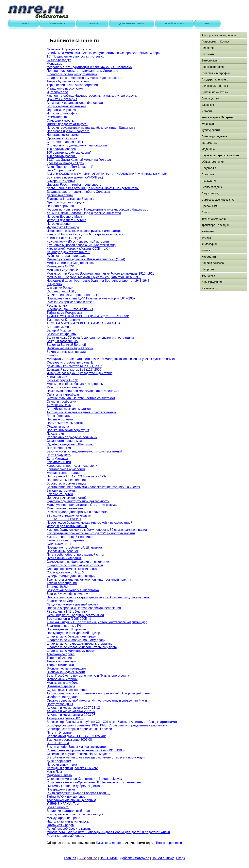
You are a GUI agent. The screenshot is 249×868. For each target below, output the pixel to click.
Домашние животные (215, 92)
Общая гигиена (58, 426)
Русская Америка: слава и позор (70, 302)
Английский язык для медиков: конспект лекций (82, 412)
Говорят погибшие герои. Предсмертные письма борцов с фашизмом (98, 209)
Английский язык (59, 405)
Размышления (57, 117)
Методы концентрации (63, 473)
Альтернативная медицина (219, 35)
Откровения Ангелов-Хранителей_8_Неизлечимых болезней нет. (94, 782)
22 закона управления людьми (69, 515)
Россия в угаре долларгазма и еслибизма (77, 512)
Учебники (208, 231)
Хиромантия (209, 257)
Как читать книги (59, 462)
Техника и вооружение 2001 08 (69, 740)
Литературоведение (214, 136)
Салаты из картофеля (63, 394)
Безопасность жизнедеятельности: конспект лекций (85, 451)
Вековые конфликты (62, 334)
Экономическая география (66, 668)
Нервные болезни (60, 419)
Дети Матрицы (57, 459)
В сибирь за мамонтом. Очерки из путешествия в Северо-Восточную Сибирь (103, 53)
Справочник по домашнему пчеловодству (77, 145)
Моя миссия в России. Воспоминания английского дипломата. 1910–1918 (100, 273)
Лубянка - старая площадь (66, 256)
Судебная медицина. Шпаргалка (70, 444)
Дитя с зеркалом (59, 761)
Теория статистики (60, 665)
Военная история (213, 67)
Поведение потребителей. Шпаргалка (74, 547)
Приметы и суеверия (62, 99)
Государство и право (215, 79)
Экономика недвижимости (66, 672)
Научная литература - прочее (220, 155)
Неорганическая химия (64, 135)
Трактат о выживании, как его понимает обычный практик (89, 579)
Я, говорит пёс (57, 92)
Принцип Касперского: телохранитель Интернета (83, 71)
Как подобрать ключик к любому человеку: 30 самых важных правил (97, 530)
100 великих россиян (62, 156)
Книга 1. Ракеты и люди (64, 238)
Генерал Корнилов (60, 206)
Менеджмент (56, 64)
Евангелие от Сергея (62, 601)
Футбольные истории (62, 679)
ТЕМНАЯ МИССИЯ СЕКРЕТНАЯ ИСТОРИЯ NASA (84, 323)
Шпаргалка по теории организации (72, 74)
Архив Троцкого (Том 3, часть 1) (70, 167)
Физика (206, 238)
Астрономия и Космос (216, 42)
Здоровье (208, 105)
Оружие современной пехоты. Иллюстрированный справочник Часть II (99, 700)
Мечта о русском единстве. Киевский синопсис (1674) (86, 259)
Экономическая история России (70, 348)
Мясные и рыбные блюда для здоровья (76, 384)
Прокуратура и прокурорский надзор (73, 633)
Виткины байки (58, 587)
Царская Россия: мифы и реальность (74, 185)
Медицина (208, 149)
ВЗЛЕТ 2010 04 (58, 743)
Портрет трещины (60, 704)
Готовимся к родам (60, 825)
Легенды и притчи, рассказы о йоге (72, 768)
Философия (209, 244)
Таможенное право (61, 654)
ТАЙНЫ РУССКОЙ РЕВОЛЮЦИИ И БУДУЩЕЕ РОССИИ (88, 316)
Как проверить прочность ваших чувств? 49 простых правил (91, 533)
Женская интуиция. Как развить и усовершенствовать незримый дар (97, 622)
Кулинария (208, 124)
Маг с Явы (54, 772)
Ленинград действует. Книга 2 (68, 252)
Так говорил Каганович (63, 320)
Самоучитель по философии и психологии (78, 562)
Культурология (211, 130)
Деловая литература (215, 86)
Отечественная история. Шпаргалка (73, 295)
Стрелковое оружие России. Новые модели (78, 754)
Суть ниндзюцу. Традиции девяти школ (75, 615)
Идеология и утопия (61, 110)
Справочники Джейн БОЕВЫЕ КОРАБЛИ (76, 736)
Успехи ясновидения (62, 583)
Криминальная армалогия (66, 469)
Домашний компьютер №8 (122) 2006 (74, 370)
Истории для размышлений (67, 526)
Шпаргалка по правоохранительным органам (80, 644)
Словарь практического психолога (72, 569)
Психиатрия (55, 434)
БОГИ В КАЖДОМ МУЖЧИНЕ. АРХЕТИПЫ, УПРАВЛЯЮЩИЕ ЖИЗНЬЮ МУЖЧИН (107, 174)
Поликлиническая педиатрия (68, 430)
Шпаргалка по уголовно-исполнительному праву (82, 647)
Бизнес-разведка (59, 60)
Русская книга (57, 306)
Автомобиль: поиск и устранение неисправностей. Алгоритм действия (98, 693)
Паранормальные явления (66, 480)
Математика (209, 143)
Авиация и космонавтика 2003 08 (71, 715)
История (207, 111)
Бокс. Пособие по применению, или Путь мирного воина (88, 676)
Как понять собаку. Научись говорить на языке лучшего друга (92, 96)
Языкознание (210, 288)
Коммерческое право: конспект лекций (75, 814)
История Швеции (59, 224)
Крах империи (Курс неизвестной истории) (78, 241)
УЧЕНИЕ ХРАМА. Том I (64, 804)
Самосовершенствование (218, 200)
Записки (53, 355)
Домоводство (210, 98)
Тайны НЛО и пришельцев (66, 797)
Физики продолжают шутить (67, 124)
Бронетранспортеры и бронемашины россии (79, 729)
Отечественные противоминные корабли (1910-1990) (86, 750)
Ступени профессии (61, 402)
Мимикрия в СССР (60, 266)
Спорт (205, 212)
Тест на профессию (170, 843)
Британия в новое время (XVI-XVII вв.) (75, 177)
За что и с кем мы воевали (66, 352)
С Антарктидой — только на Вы (70, 309)
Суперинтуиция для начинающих (71, 576)
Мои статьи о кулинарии (64, 387)
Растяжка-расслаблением (66, 836)
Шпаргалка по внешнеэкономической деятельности (84, 78)
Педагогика (209, 168)
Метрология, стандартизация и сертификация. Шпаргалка (89, 67)
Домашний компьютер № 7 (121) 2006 (74, 366)
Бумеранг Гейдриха (61, 181)
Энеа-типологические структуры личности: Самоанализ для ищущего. (98, 597)
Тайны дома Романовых (64, 313)
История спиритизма (62, 765)
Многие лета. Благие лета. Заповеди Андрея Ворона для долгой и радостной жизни (108, 832)
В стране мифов (59, 327)
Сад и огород (210, 193)
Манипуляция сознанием (65, 508)
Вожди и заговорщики (63, 341)
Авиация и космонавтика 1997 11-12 (73, 708)
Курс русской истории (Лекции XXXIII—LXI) (78, 249)
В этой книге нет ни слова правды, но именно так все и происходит (96, 757)
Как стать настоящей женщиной (70, 537)
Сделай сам (209, 206)
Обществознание (213, 162)
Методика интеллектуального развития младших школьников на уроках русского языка (111, 359)
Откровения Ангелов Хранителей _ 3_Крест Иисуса (84, 779)
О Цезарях (54, 284)
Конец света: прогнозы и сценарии (72, 466)
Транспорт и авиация (215, 225)
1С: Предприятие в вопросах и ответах (75, 56)
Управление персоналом (65, 88)
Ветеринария (210, 60)
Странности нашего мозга (66, 441)
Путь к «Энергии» (60, 732)
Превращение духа (61, 789)
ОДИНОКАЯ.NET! (60, 544)
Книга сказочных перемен (66, 540)
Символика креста (60, 120)
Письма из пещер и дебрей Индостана (75, 786)
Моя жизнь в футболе (63, 683)
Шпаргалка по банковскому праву (71, 636)
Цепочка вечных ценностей (67, 498)
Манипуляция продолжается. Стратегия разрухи (82, 505)
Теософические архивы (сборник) (71, 800)
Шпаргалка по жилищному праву (71, 651)
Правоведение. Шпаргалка (66, 629)
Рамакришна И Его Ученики (67, 612)
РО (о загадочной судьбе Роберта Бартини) (78, 793)
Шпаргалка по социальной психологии (75, 565)
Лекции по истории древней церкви (73, 604)
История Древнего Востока (66, 220)
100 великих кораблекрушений (69, 153)
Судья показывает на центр (67, 690)
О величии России (60, 288)
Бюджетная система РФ (64, 626)
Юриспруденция (212, 282)
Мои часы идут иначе (62, 270)
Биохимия (208, 54)
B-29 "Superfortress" (61, 170)
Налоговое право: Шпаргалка (68, 131)
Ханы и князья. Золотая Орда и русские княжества (84, 213)
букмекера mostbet (110, 843)
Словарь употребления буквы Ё (70, 362)
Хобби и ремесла (213, 263)
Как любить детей (60, 494)
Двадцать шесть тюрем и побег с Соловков (78, 192)
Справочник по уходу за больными (72, 437)
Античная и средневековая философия (76, 103)
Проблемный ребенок (63, 551)
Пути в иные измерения (64, 558)
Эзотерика (208, 276)
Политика (208, 174)
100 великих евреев (61, 149)
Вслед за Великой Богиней (66, 345)
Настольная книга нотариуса (68, 821)
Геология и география (216, 73)
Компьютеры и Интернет (217, 117)
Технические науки (214, 219)
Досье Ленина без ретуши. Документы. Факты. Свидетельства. (93, 188)
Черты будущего (59, 455)
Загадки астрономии (62, 491)
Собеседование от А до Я (66, 572)
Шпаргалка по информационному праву (76, 640)
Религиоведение (212, 187)
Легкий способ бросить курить (69, 829)
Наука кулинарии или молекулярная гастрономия (83, 391)
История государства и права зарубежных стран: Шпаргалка (91, 128)
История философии (62, 113)
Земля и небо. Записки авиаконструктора (77, 747)
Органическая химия (62, 138)
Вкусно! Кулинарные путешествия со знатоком (81, 398)
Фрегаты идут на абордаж (66, 202)
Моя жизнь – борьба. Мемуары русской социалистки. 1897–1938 (94, 277)
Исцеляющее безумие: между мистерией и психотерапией (89, 523)
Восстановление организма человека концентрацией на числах (93, 487)
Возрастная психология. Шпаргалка (73, 590)
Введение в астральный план (68, 811)
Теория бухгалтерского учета (68, 81)
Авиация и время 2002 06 (65, 718)
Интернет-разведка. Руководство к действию (80, 373)
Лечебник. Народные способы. (69, 49)
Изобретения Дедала (62, 697)
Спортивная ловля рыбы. (65, 142)
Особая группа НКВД (62, 291)
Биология (208, 48)
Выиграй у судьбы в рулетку (67, 594)
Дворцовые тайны (60, 195)
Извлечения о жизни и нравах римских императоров (85, 231)
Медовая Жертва (59, 775)
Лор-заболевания (59, 416)
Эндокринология (59, 448)
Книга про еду (57, 377)
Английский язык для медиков (69, 409)
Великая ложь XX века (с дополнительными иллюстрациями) (92, 338)
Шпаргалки (209, 269)
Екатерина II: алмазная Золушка (70, 199)
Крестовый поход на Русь (65, 163)
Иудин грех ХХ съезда (63, 227)
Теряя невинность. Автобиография (72, 85)
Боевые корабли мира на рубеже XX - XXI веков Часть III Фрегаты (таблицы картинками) (112, 722)
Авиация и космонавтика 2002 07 (71, 711)
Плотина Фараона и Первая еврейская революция (84, 608)
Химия (206, 250)
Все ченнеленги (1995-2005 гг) (69, 619)
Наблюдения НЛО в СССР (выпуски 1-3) (76, 476)
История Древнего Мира (64, 217)
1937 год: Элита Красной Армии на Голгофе (79, 160)
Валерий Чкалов (59, 330)
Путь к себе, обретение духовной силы (75, 555)
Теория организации (62, 661)
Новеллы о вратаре (61, 686)
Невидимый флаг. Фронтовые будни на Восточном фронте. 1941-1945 (98, 281)
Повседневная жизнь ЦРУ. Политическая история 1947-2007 (91, 298)
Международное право (63, 818)
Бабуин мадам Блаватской (66, 106)
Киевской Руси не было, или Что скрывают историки (85, 234)
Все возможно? (58, 807)
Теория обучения (59, 658)
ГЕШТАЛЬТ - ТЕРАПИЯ (64, 519)
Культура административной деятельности (78, 501)
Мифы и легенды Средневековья (71, 263)
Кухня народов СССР (62, 380)
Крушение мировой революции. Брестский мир (81, 245)
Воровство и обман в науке (67, 483)
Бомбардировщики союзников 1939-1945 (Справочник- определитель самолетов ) (107, 725)
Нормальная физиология (65, 423)
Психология (209, 181)
